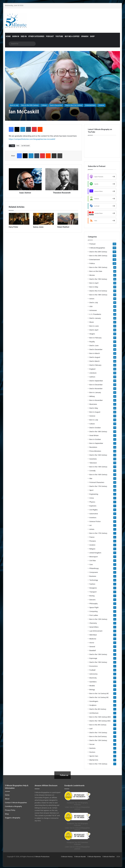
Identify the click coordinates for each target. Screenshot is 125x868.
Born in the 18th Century (98, 295)
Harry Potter (13, 227)
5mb (18, 146)
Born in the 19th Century (98, 267)
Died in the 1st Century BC (99, 697)
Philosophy (93, 604)
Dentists (92, 748)
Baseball (93, 650)
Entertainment (90, 105)
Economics (93, 666)
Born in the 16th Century (98, 474)
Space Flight (94, 607)
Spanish (85, 36)
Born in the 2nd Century (98, 736)
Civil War (93, 561)
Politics (92, 263)
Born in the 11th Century (98, 764)
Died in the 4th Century (98, 709)
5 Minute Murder (80, 857)
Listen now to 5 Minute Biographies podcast (77, 808)
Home (8, 36)
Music (92, 322)
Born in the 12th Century (98, 619)
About (7, 799)
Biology (92, 690)
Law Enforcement (96, 631)
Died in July (94, 302)
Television (93, 463)
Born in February (95, 338)
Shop (92, 36)
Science (101, 105)
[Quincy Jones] (43, 219)
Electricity (93, 678)
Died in (24, 36)
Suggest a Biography (13, 818)
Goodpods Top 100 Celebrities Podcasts (77, 843)
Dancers (92, 600)
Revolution (93, 447)
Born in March (95, 353)
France (92, 537)
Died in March (94, 361)
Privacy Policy (10, 810)
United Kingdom (95, 553)
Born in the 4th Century (98, 725)
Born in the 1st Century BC (99, 693)
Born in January (95, 392)
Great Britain (94, 435)
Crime (92, 498)
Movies (92, 275)
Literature (93, 373)
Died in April (94, 330)
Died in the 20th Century (98, 252)
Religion (92, 549)
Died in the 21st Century (74, 105)
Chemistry (93, 623)
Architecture (94, 713)
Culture (44, 105)
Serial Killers (94, 627)
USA (91, 306)
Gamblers (93, 682)
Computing (93, 611)
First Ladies (94, 615)
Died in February (95, 365)
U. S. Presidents (95, 314)
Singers (92, 334)
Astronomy (93, 674)
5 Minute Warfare (109, 857)
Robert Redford (63, 227)
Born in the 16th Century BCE (100, 717)
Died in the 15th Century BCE (100, 721)
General (92, 647)
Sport (91, 490)
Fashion (92, 584)
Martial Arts (94, 760)
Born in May (94, 287)
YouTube (59, 36)
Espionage (93, 658)
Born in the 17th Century (98, 533)
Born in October (95, 439)
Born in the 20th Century (30, 105)
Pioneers (93, 541)
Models (92, 686)
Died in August (95, 357)
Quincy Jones (38, 227)
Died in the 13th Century (98, 654)
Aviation (92, 545)
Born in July (14, 105)
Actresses (93, 310)
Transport (93, 592)
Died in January (95, 318)
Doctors (92, 752)
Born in (16, 36)
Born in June (94, 326)
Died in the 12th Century (98, 740)
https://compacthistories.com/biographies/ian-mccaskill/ (32, 139)
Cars (91, 564)
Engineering (94, 494)
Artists (92, 529)
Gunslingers (94, 701)
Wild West (93, 635)
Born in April (94, 283)
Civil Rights (93, 510)
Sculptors (93, 705)
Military (92, 396)
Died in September (96, 381)
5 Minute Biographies (97, 248)
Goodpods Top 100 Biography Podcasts (77, 804)
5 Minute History (67, 857)
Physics (92, 502)
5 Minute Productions (42, 857)
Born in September (96, 443)
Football (92, 670)
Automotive (94, 514)
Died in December (56, 105)
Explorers (93, 506)
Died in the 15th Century (98, 662)
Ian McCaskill (26, 146)
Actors (92, 299)
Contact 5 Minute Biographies (16, 803)
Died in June (94, 345)
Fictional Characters (97, 482)
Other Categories (36, 36)
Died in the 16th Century (98, 455)
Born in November (96, 400)
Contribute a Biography (13, 806)
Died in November (96, 388)
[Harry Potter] (19, 219)
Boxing (92, 596)
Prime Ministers (95, 451)
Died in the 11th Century (98, 733)
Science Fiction (95, 521)
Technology (94, 580)
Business (93, 576)
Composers (94, 572)
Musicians (93, 404)
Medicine (93, 639)
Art (90, 525)
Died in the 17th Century (98, 486)
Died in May (94, 408)
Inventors (93, 518)
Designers (93, 588)
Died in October (95, 428)
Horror (92, 643)
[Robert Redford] (68, 219)
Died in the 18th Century (98, 431)
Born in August (95, 412)
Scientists (93, 459)
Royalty (92, 342)
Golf (91, 729)
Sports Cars (94, 756)
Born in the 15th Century (98, 467)
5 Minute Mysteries (94, 857)
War (91, 478)
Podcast (50, 36)
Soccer (92, 744)
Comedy (92, 471)
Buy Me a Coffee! (72, 36)
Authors (92, 377)
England (92, 369)
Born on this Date (96, 271)
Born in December (96, 385)
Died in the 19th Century (98, 279)
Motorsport (94, 557)
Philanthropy (94, 568)
